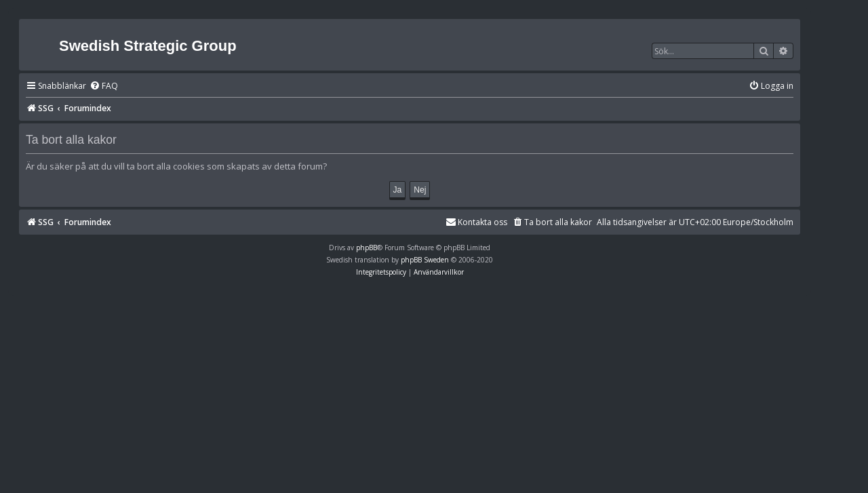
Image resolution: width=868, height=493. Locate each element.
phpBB (367, 248)
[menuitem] (104, 86)
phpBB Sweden (425, 260)
